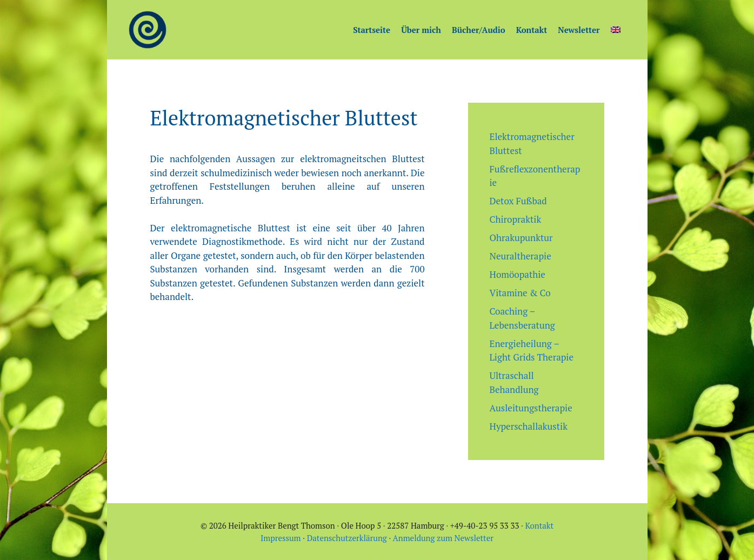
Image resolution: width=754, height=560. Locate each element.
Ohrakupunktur (521, 238)
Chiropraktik (516, 219)
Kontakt (532, 30)
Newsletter (579, 30)
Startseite (372, 30)
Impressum (281, 538)
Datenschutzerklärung (347, 538)
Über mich (421, 30)
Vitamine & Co (520, 293)
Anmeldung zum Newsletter (443, 538)
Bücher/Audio (479, 30)
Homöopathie (518, 274)
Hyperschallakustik (529, 426)
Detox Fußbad (518, 201)
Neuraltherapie (521, 256)
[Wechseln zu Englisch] (616, 30)
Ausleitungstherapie (531, 408)
